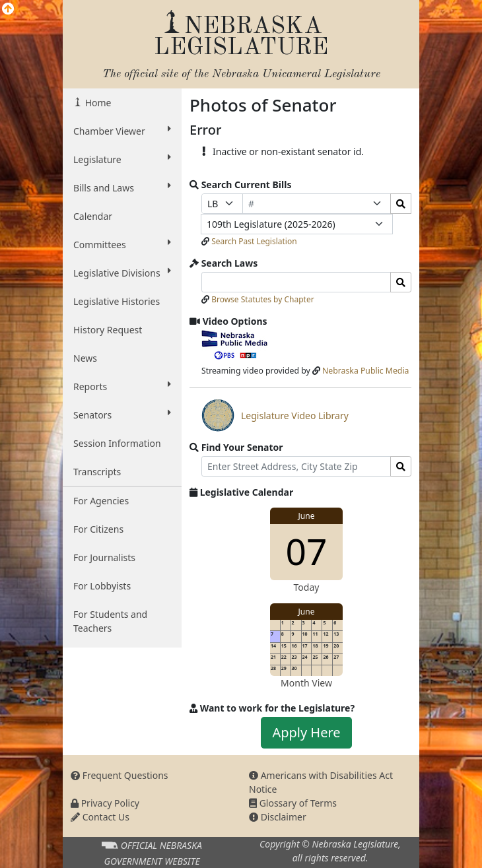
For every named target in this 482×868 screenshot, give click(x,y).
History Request (108, 330)
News (85, 358)
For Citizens (98, 529)
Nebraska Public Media (365, 371)
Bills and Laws (122, 187)
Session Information (117, 443)
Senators (122, 415)
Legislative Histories (117, 301)
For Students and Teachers (110, 621)
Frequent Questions (120, 775)
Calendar (93, 216)
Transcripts (97, 472)
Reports (122, 386)
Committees (122, 244)
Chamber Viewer (122, 131)
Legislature (122, 159)
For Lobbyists (102, 586)
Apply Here (306, 732)
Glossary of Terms (293, 803)
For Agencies (101, 501)
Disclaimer (278, 817)
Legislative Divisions (122, 273)
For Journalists (104, 557)
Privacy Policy (105, 803)
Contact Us (100, 817)
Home (97, 103)
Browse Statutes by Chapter (263, 299)
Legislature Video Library (275, 415)
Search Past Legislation (254, 241)
